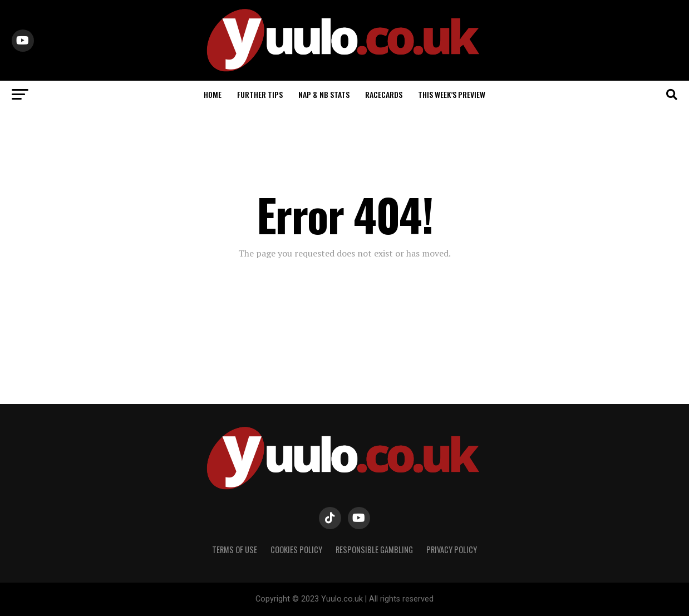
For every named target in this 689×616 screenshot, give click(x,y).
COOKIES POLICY (296, 550)
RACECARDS (384, 94)
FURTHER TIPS (260, 94)
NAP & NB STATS (324, 94)
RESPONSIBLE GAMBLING (374, 550)
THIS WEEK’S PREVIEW (452, 94)
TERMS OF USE (235, 550)
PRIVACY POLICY (452, 550)
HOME (213, 94)
